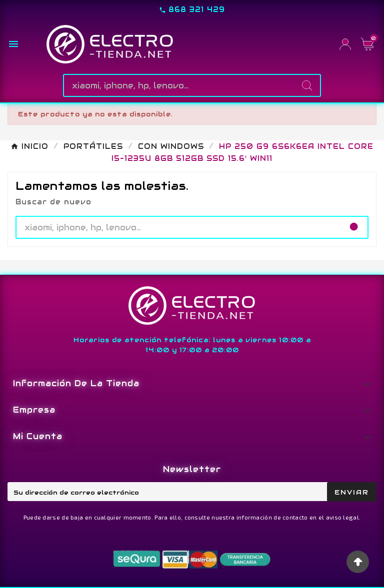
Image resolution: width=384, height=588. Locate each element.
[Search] (307, 85)
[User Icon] (345, 44)
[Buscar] (179, 85)
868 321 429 (197, 9)
